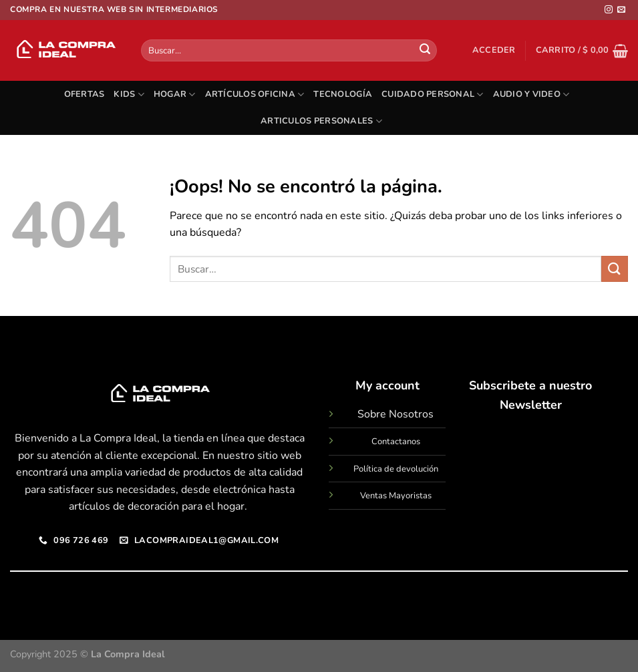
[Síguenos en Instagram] (609, 10)
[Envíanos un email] (621, 10)
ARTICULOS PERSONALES (321, 121)
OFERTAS (85, 94)
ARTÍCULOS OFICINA (255, 95)
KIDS (129, 95)
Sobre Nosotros (395, 414)
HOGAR (175, 95)
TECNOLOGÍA (343, 94)
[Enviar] (425, 51)
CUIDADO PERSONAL (433, 95)
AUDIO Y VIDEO (531, 95)
